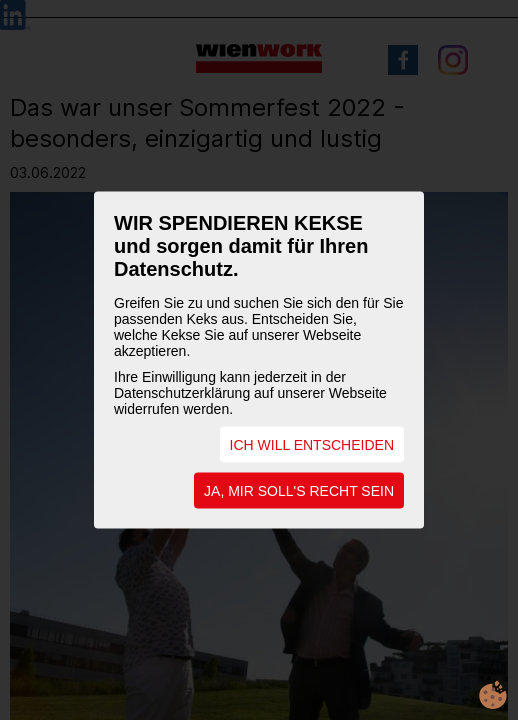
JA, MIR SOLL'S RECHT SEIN (299, 491)
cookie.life (493, 695)
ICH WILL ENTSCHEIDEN (312, 445)
